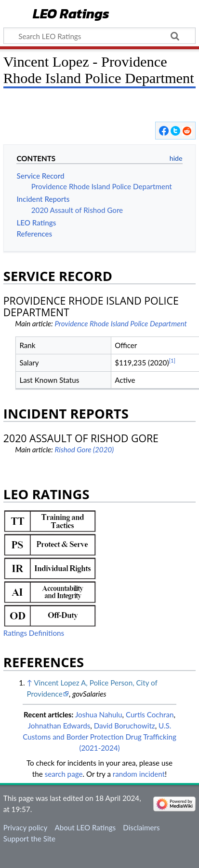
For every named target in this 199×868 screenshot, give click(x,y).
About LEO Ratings (85, 827)
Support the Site (29, 839)
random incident (139, 774)
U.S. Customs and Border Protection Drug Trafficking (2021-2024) (99, 737)
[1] (172, 360)
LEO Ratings (71, 14)
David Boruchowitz (125, 726)
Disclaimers (141, 827)
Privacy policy (25, 827)
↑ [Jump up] (29, 683)
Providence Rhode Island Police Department (120, 323)
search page (64, 774)
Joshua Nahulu (99, 714)
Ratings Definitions (34, 633)
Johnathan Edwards (59, 726)
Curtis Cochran (150, 714)
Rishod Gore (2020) (84, 449)
